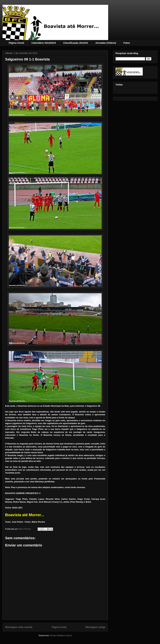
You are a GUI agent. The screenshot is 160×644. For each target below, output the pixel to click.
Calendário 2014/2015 (44, 43)
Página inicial (16, 43)
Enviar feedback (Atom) (61, 635)
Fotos (127, 43)
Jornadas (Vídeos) (106, 43)
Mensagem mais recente (19, 627)
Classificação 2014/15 (76, 43)
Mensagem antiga (95, 627)
